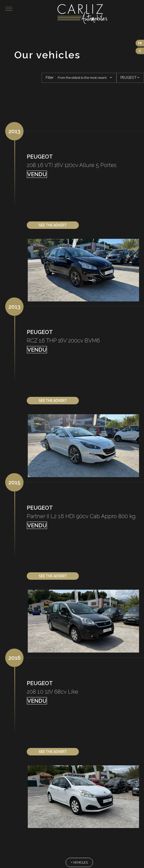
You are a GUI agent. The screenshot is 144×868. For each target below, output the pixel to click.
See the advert (53, 225)
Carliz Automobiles (101, 14)
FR (140, 43)
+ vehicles (79, 863)
